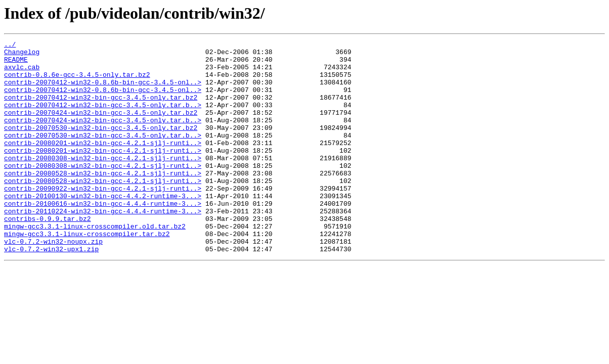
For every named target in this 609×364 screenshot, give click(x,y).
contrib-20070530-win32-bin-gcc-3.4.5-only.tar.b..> (103, 155)
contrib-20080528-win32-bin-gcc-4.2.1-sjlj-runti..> (103, 200)
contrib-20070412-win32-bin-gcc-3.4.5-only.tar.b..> (103, 118)
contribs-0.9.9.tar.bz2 (48, 255)
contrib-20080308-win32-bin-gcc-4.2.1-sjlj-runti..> (103, 182)
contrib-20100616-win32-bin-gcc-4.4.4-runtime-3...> (103, 237)
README (16, 64)
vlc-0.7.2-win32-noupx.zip (53, 282)
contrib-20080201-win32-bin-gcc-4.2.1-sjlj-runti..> (103, 164)
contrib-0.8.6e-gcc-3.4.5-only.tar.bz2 (77, 82)
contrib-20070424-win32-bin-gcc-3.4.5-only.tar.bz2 (101, 127)
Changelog (22, 55)
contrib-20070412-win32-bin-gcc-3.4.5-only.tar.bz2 (101, 109)
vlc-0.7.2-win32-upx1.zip (51, 291)
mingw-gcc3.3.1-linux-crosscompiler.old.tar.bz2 (95, 264)
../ (10, 45)
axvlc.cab (22, 73)
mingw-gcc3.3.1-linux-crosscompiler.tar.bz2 (87, 273)
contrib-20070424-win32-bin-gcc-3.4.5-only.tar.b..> (103, 136)
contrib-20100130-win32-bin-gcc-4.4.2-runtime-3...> (103, 227)
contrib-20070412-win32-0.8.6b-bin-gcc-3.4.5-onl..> (103, 91)
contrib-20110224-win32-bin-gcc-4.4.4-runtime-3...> (103, 246)
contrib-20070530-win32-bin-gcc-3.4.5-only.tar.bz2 (101, 146)
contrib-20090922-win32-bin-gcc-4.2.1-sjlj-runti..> (103, 218)
